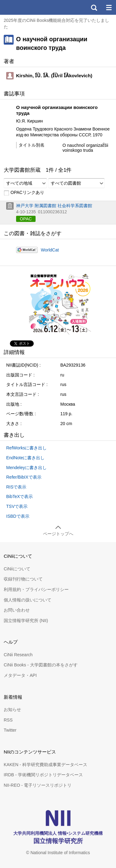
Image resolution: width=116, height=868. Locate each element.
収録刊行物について (23, 579)
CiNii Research (18, 655)
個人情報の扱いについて (28, 600)
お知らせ (12, 709)
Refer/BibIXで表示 (24, 477)
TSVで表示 (17, 506)
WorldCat (50, 250)
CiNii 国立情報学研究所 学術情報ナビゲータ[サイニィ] (27, 7)
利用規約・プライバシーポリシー (36, 589)
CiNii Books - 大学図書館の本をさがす (41, 665)
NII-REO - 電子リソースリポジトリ (38, 785)
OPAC (26, 219)
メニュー (109, 7)
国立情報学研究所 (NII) (26, 621)
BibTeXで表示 (19, 496)
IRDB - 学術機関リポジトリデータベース (43, 775)
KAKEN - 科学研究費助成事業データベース (45, 765)
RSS (8, 720)
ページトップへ (58, 534)
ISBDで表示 (18, 516)
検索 (94, 7)
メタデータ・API (20, 675)
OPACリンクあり (24, 193)
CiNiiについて (17, 569)
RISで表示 (16, 487)
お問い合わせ (17, 610)
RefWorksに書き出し (26, 448)
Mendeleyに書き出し (26, 468)
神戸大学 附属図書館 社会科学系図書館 (54, 206)
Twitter (10, 730)
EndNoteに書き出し (25, 458)
